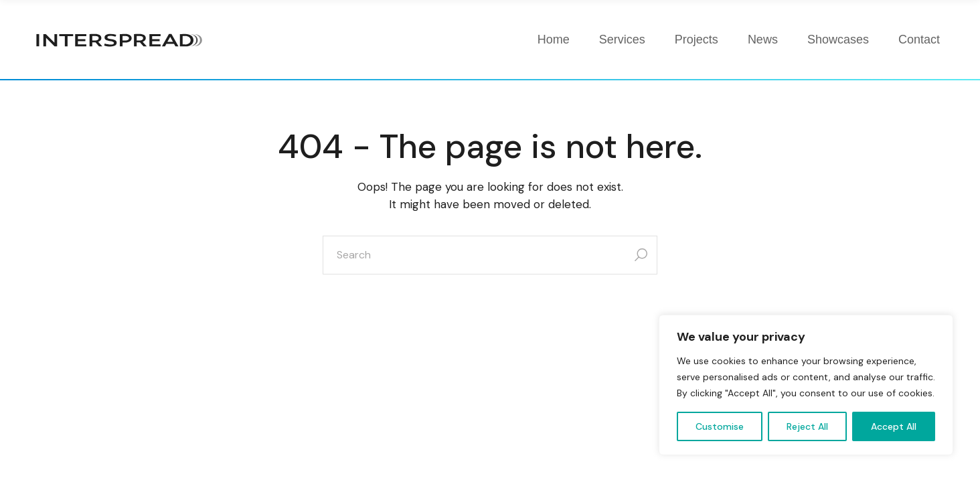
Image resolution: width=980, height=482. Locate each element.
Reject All (807, 426)
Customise (720, 426)
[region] (806, 385)
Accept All (894, 426)
